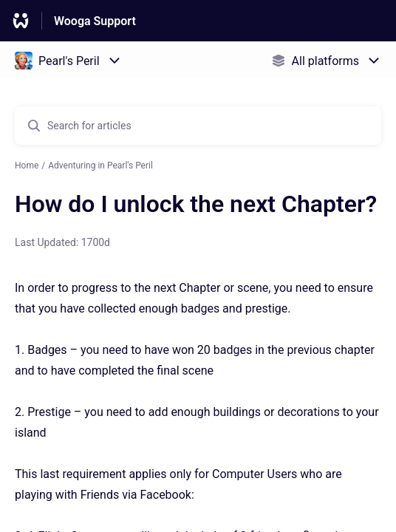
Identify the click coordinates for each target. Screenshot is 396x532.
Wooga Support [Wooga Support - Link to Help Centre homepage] (95, 21)
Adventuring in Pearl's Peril (100, 166)
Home (27, 166)
